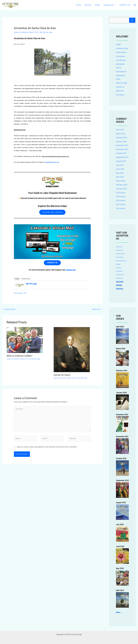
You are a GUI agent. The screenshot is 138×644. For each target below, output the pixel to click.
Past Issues (120, 208)
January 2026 (121, 142)
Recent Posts (26, 279)
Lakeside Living (122, 48)
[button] (115, 5)
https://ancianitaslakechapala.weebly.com (55, 156)
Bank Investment (121, 261)
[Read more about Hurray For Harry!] (72, 349)
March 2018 (34, 32)
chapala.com (71, 270)
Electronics (119, 278)
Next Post (97, 309)
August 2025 (121, 161)
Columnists (120, 56)
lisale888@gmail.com (52, 162)
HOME (118, 45)
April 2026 (120, 130)
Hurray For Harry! (62, 375)
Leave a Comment (21, 32)
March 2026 (121, 134)
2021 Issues (121, 204)
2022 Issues (121, 201)
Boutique (119, 268)
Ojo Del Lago (31, 284)
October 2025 (121, 153)
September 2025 (122, 157)
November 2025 (122, 149)
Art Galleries (120, 257)
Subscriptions (121, 72)
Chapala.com (110, 5)
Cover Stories (121, 52)
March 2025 (121, 181)
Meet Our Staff (122, 83)
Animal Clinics (120, 254)
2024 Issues (121, 193)
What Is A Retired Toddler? (19, 356)
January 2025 (121, 189)
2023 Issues (121, 197)
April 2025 (120, 177)
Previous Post (9, 309)
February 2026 (122, 138)
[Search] (132, 20)
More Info (120, 91)
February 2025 (122, 185)
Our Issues (120, 95)
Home (79, 5)
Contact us (120, 87)
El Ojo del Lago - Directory (52, 212)
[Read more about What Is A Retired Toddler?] (25, 340)
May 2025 (120, 173)
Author (17, 279)
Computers (119, 271)
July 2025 (120, 165)
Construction (120, 275)
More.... (119, 612)
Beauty (118, 264)
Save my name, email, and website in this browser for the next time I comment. (47, 447)
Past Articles (121, 60)
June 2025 (120, 169)
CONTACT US (125, 5)
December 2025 (122, 145)
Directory (88, 5)
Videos (97, 5)
